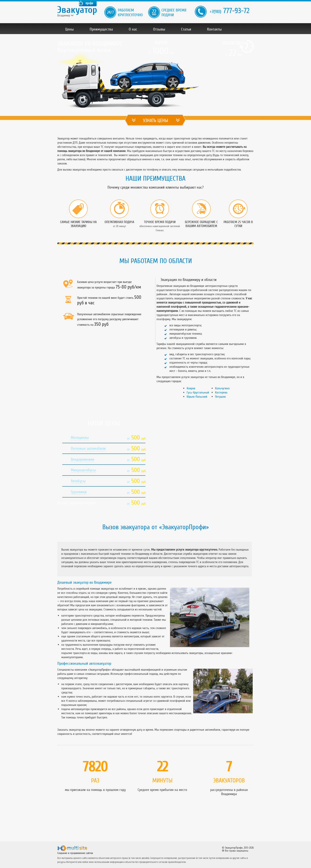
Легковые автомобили (88, 449)
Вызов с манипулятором (76, 503)
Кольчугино (222, 388)
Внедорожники (83, 459)
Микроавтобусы (83, 470)
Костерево (221, 392)
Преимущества (101, 29)
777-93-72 (229, 11)
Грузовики (79, 492)
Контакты (214, 29)
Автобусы (78, 481)
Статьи (186, 29)
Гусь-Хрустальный (198, 392)
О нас (133, 29)
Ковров (191, 388)
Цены (70, 29)
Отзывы (159, 29)
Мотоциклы (80, 438)
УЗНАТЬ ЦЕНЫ (156, 121)
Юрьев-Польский (197, 397)
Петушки (220, 397)
